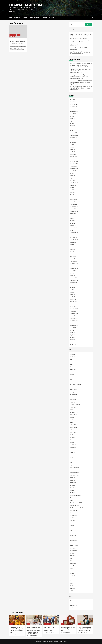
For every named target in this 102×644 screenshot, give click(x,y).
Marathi (72, 490)
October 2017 (73, 311)
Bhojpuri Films (73, 387)
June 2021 (72, 218)
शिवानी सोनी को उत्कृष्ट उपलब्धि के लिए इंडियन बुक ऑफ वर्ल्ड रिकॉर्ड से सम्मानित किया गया (81, 53)
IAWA (71, 460)
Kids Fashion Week (74, 475)
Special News (73, 566)
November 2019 (74, 264)
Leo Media (72, 485)
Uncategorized (73, 581)
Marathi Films (73, 493)
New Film (72, 525)
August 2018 (73, 287)
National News (73, 515)
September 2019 (74, 268)
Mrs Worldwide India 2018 (76, 508)
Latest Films (73, 480)
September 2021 (74, 211)
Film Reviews (73, 437)
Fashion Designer (74, 430)
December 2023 (74, 161)
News (71, 530)
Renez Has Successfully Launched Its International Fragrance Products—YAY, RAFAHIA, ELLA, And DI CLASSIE (79, 40)
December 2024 (74, 133)
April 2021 (72, 223)
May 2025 (72, 121)
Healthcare (72, 452)
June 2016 (72, 332)
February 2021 (73, 228)
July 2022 (72, 187)
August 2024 (73, 142)
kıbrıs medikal (73, 86)
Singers (71, 558)
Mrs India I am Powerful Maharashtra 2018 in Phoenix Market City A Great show (18, 42)
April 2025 (72, 123)
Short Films (72, 556)
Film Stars (72, 440)
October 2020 (73, 237)
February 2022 (73, 199)
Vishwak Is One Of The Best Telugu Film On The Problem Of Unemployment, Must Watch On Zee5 (81, 65)
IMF (71, 462)
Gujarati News (73, 450)
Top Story (72, 573)
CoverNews (56, 642)
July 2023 (72, 173)
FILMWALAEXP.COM (25, 5)
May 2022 (72, 192)
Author (71, 377)
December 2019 (74, 261)
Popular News (73, 543)
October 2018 (73, 283)
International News (74, 467)
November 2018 (74, 280)
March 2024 (73, 154)
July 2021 (72, 216)
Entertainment (73, 420)
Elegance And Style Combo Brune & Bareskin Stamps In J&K (80, 45)
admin (18, 45)
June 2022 (72, 190)
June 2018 (72, 292)
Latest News (12, 37)
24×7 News (72, 354)
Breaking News (13, 35)
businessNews (73, 397)
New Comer (73, 520)
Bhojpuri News (73, 389)
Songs (71, 561)
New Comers (73, 523)
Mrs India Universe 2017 (76, 503)
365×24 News (73, 357)
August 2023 (73, 171)
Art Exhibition (73, 372)
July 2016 (72, 330)
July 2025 (72, 116)
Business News (73, 394)
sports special (73, 571)
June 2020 (72, 247)
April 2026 (72, 99)
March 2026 (73, 102)
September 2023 (74, 168)
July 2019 (72, 273)
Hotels (71, 457)
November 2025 (74, 107)
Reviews (72, 553)
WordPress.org (73, 608)
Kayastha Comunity (74, 473)
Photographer (73, 535)
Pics (71, 538)
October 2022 (73, 180)
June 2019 (72, 275)
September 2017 (74, 313)
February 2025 (73, 128)
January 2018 (73, 304)
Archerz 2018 (73, 369)
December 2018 (74, 278)
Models (72, 500)
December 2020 (74, 233)
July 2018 (72, 290)
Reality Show (73, 548)
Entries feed (73, 603)
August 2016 (73, 328)
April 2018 (72, 297)
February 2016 (73, 342)
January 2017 (73, 316)
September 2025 (74, 111)
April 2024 (72, 152)
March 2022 (73, 197)
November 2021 (74, 206)
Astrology (72, 374)
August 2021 (73, 214)
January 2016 (73, 344)
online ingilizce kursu (75, 69)
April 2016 (72, 337)
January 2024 (73, 159)
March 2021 (73, 225)
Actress (72, 364)
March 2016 (73, 340)
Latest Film (72, 478)
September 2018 (74, 285)
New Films (72, 528)
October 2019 (73, 266)
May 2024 (72, 149)
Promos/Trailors (74, 546)
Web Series (72, 591)
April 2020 (72, 252)
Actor (71, 359)
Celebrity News (73, 400)
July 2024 (72, 145)
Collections (72, 402)
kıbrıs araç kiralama (74, 63)
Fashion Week (73, 432)
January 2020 (73, 259)
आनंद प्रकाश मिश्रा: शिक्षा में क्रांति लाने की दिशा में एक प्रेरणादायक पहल (80, 49)
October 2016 (73, 323)
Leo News (72, 488)
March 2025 (73, 126)
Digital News (73, 407)
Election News (73, 415)
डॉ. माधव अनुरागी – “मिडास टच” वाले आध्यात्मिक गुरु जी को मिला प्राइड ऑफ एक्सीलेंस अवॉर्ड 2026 (80, 35)
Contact (45, 18)
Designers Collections (75, 405)
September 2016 (74, 325)
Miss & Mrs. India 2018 (75, 495)
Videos (71, 583)
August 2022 (73, 185)
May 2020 (72, 249)
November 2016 (74, 321)
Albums (72, 367)
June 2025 (72, 118)
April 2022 (72, 195)
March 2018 (73, 299)
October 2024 (73, 138)
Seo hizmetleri (73, 81)
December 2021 (74, 204)
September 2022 (74, 183)
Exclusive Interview (74, 425)
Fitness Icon (73, 442)
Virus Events (73, 586)
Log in (71, 601)
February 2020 (73, 256)
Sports (71, 568)
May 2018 (72, 294)
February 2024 (73, 157)
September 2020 (74, 240)
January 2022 (73, 202)
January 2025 (73, 130)
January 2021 (73, 230)
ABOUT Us (17, 18)
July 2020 (72, 244)
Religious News (73, 551)
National (72, 513)
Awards (72, 379)
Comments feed (73, 605)
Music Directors (74, 510)
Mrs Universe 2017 (74, 505)
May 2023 (72, 178)
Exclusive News (73, 427)
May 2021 (72, 221)
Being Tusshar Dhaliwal (75, 384)
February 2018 (73, 302)
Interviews (72, 470)
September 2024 (74, 140)
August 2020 (73, 242)
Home (10, 18)
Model (71, 498)
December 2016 (74, 318)
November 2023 (74, 164)
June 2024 (72, 147)
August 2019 (73, 271)
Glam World (73, 445)
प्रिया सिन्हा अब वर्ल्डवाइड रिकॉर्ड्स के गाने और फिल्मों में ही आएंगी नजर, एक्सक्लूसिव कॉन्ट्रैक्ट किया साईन (81, 71)
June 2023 (72, 176)
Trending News (73, 576)
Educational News (74, 412)
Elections (72, 417)
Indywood (72, 465)
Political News (73, 540)
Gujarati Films (73, 447)
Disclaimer (25, 18)
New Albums (73, 518)
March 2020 (73, 254)
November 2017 (74, 309)
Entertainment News (35, 18)
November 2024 (74, 135)
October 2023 (73, 166)
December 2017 (74, 306)
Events (19, 35)
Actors (71, 362)
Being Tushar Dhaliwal (75, 382)
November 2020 (74, 235)
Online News (73, 533)
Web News (72, 588)
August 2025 (73, 114)
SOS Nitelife (73, 563)
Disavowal (52, 18)
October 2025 (73, 109)
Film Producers (73, 435)
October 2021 (73, 209)
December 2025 (74, 104)
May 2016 (72, 335)
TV (70, 578)
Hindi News (72, 455)
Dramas (72, 410)
